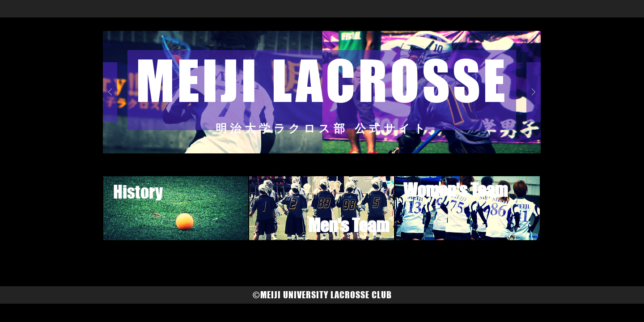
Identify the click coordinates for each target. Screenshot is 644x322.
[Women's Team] (455, 190)
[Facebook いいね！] (290, 261)
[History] (138, 192)
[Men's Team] (348, 226)
